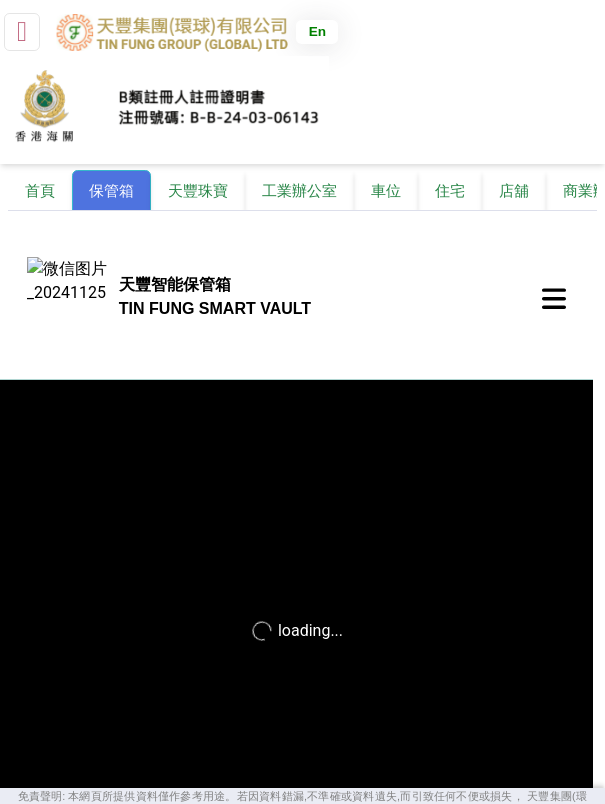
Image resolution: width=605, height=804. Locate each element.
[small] (22, 32)
